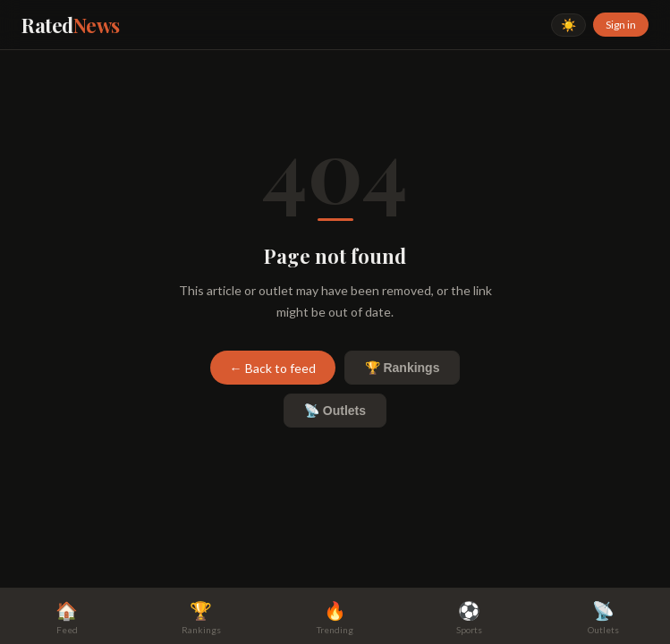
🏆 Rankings (403, 368)
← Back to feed (273, 368)
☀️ (568, 25)
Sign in (621, 25)
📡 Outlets (335, 411)
